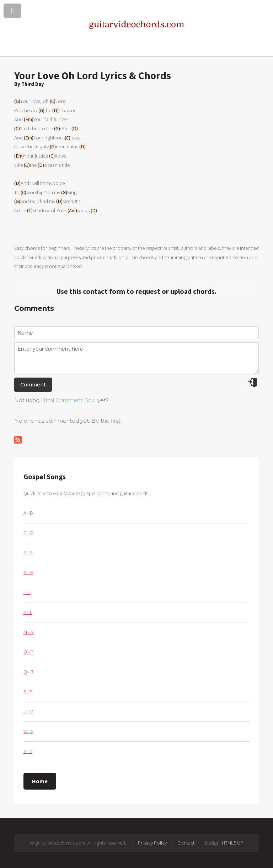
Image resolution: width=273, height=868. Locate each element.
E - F (28, 553)
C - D (28, 533)
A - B (28, 513)
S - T (28, 692)
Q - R (28, 672)
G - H (28, 572)
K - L (28, 612)
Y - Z (28, 751)
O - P (28, 652)
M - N (29, 632)
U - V (28, 712)
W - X (28, 731)
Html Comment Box (68, 400)
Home (40, 781)
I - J (27, 592)
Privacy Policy (152, 843)
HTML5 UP (232, 843)
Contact (186, 843)
